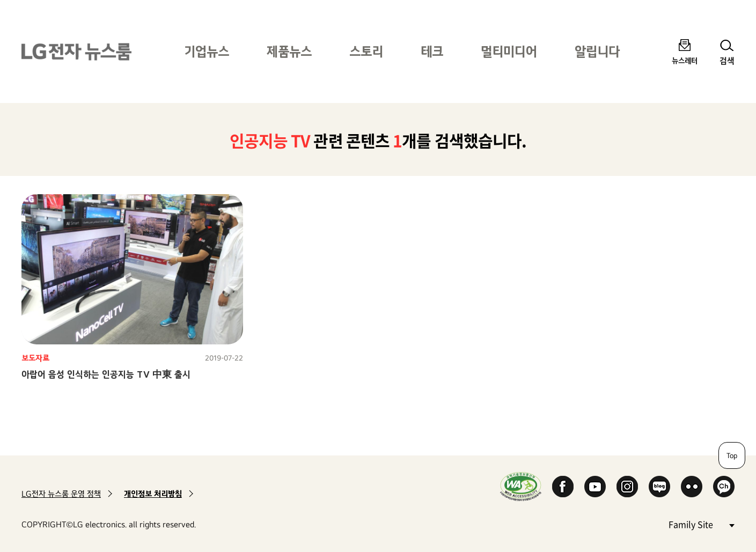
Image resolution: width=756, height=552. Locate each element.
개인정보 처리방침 (153, 494)
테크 (432, 51)
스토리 (366, 51)
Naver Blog (659, 487)
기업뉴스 (207, 51)
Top (732, 455)
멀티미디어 (509, 51)
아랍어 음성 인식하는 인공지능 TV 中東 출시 (106, 374)
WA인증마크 (521, 486)
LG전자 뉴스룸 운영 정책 (61, 494)
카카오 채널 (724, 487)
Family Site (701, 524)
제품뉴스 (289, 51)
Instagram (627, 487)
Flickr (692, 487)
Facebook (563, 487)
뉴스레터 (685, 60)
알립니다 (597, 51)
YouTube (595, 487)
